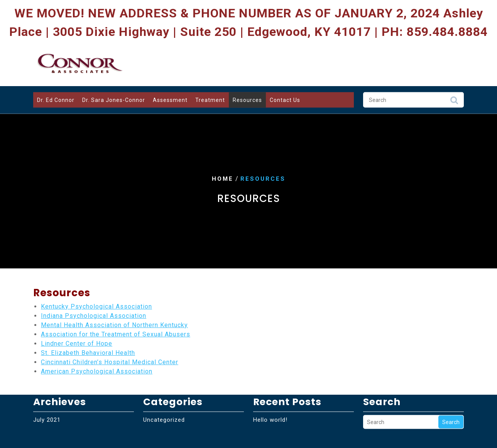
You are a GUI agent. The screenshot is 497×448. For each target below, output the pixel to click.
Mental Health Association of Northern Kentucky (114, 325)
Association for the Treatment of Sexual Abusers (116, 334)
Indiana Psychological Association (94, 316)
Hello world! (270, 408)
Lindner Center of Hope (77, 344)
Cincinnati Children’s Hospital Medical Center (110, 362)
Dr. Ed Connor (56, 98)
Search (454, 101)
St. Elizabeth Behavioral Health (88, 353)
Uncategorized (164, 408)
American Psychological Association (97, 371)
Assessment (170, 98)
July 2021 (47, 408)
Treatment (210, 98)
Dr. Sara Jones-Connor (114, 98)
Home (223, 179)
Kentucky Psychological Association (96, 306)
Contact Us (285, 98)
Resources (247, 98)
